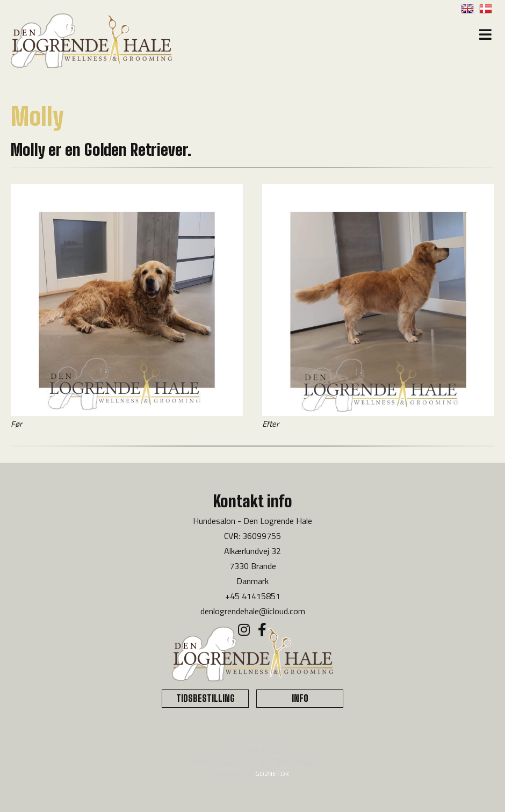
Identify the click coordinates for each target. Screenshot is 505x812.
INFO (300, 698)
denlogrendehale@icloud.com (253, 611)
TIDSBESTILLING (205, 698)
